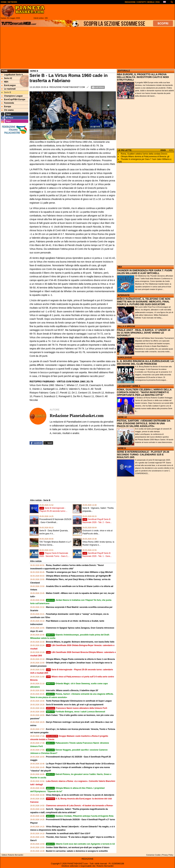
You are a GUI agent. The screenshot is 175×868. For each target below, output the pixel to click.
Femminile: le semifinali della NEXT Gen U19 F (68, 834)
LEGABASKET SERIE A (129, 386)
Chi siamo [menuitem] (8, 110)
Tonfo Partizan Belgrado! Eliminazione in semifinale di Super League (79, 701)
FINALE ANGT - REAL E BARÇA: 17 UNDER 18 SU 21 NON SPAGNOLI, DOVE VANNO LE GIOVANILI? (144, 333)
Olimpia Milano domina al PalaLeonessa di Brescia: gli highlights (77, 576)
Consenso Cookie (153, 855)
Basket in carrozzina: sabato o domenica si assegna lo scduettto (77, 851)
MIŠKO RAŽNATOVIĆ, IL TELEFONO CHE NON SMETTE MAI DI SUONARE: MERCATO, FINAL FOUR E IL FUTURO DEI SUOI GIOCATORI (144, 302)
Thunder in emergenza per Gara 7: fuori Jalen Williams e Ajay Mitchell (79, 572)
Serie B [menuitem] (6, 92)
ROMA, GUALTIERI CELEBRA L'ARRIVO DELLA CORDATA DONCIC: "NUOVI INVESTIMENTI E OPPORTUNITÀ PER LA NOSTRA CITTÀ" (144, 392)
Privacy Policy (168, 855)
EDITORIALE (124, 71)
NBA (120, 267)
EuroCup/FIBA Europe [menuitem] (13, 99)
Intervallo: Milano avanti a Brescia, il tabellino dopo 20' (72, 690)
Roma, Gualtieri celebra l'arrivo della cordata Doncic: (144, 154)
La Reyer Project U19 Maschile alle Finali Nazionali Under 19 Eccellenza (80, 764)
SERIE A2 (122, 417)
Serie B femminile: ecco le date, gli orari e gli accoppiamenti (75, 705)
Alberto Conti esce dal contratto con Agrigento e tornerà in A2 (80, 844)
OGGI (163, 150)
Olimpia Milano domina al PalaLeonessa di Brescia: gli (145, 157)
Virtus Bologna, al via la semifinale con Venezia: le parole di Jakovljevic (80, 795)
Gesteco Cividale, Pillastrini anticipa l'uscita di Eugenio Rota (80, 816)
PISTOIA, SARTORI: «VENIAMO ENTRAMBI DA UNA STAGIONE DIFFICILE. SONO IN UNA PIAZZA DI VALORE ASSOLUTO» (144, 423)
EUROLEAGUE (125, 358)
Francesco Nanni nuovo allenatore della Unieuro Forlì (77, 708)
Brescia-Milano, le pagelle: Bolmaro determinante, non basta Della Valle (80, 642)
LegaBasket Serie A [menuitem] (12, 75)
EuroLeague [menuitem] (9, 85)
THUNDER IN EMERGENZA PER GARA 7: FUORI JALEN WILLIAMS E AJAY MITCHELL (145, 272)
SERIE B (122, 448)
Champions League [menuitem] (12, 96)
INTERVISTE (124, 295)
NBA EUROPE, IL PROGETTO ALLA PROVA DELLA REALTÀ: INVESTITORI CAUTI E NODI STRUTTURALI (143, 77)
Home (5, 71)
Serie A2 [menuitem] (7, 78)
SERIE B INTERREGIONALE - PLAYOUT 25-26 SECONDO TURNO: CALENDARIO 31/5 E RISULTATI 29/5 (143, 455)
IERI (171, 150)
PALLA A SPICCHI (126, 326)
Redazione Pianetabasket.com (67, 87)
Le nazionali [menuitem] (9, 89)
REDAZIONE (87, 859)
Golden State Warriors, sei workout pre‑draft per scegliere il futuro (78, 847)
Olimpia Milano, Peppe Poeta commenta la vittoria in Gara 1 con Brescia (80, 659)
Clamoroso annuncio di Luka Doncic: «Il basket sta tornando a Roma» (80, 806)
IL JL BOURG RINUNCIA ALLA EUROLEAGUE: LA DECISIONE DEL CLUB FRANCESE (145, 362)
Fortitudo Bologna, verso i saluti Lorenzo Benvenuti (76, 712)
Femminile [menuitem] (8, 103)
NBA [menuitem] (5, 82)
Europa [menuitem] (6, 107)
